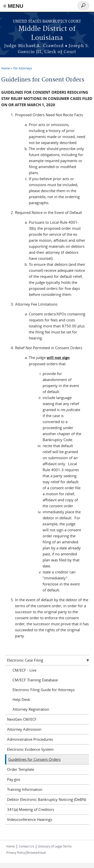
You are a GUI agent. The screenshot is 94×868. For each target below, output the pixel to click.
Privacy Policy (16, 852)
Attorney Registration (31, 709)
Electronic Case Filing (25, 660)
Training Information (25, 789)
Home (6, 68)
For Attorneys (23, 68)
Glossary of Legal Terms (55, 846)
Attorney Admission (24, 729)
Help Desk (21, 699)
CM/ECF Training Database (35, 680)
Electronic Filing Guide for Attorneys (44, 690)
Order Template (21, 769)
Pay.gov (14, 779)
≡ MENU (13, 6)
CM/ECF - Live (24, 670)
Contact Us (26, 846)
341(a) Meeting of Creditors (31, 809)
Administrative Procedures (30, 739)
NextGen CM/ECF (22, 719)
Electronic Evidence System (30, 749)
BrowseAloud (36, 852)
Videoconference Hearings (30, 819)
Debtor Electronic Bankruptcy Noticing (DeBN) (46, 799)
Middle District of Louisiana (47, 33)
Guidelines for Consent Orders (34, 759)
